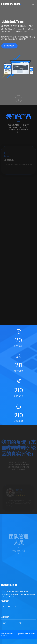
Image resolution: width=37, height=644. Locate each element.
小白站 (4, 623)
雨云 (20, 623)
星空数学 (9, 163)
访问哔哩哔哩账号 (12, 46)
